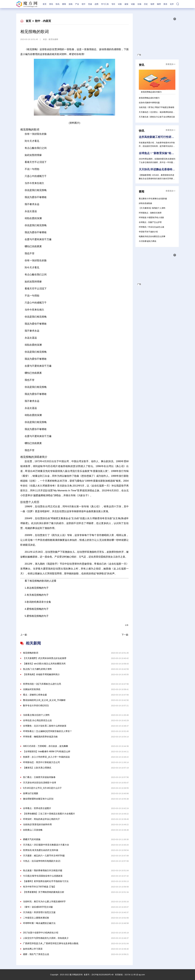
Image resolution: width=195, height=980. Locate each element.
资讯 (51, 4)
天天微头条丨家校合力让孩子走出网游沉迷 (157, 117)
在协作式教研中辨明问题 (149, 103)
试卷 (120, 4)
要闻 (64, 4)
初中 (84, 4)
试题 (133, 4)
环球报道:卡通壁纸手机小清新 (151, 217)
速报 (126, 4)
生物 (139, 4)
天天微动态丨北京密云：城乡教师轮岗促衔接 (158, 112)
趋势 (97, 4)
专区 (113, 4)
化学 (172, 4)
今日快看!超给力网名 (148, 241)
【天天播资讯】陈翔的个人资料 (152, 208)
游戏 (71, 4)
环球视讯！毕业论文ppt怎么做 (151, 227)
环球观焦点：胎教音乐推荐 (150, 213)
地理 (152, 4)
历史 (146, 4)
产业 (77, 4)
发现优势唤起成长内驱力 (149, 98)
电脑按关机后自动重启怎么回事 (152, 236)
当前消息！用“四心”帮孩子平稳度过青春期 (156, 107)
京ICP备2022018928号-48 (102, 975)
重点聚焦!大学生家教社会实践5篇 (153, 199)
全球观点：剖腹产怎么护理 (150, 222)
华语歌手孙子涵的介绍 (148, 232)
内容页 (47, 21)
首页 (45, 4)
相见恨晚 (77, 622)
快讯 (58, 4)
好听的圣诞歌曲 (145, 203)
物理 (159, 4)
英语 (165, 4)
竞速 (90, 4)
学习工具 (105, 4)
